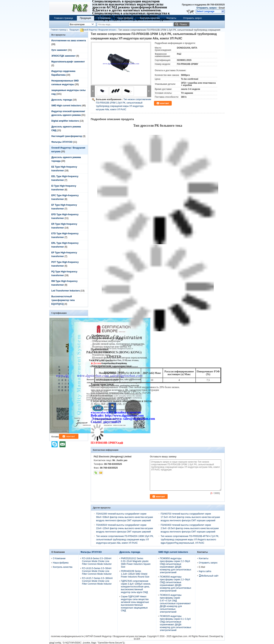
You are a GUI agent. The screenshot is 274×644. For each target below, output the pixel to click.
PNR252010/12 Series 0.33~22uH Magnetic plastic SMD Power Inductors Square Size (136, 563)
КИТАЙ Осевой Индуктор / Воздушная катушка (110, 636)
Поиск (183, 24)
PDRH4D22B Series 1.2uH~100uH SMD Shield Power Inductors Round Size (135, 574)
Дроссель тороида (62, 100)
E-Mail (202, 567)
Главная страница (64, 18)
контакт (165, 103)
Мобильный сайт (209, 576)
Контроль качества (150, 18)
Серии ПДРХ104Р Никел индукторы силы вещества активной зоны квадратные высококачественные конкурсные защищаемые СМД (135, 604)
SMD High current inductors (66, 106)
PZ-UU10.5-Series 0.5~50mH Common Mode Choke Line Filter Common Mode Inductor (97, 571)
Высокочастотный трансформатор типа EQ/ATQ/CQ (63, 300)
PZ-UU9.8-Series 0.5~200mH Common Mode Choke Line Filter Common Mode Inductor (97, 561)
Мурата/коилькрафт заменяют (68, 62)
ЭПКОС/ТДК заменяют (63, 56)
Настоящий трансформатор (67, 136)
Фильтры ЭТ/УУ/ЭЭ (62, 142)
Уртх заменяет (59, 50)
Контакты (171, 18)
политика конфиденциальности (67, 636)
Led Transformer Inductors (66, 291)
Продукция (85, 18)
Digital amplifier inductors (65, 121)
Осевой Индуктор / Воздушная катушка (99, 30)
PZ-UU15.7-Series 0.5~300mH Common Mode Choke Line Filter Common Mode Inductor (97, 581)
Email (222, 8)
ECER (137, 639)
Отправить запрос (207, 8)
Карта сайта (205, 571)
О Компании (104, 18)
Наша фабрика (125, 18)
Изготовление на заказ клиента (69, 41)
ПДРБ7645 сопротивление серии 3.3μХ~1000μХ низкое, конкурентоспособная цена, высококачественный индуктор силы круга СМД (136, 587)
